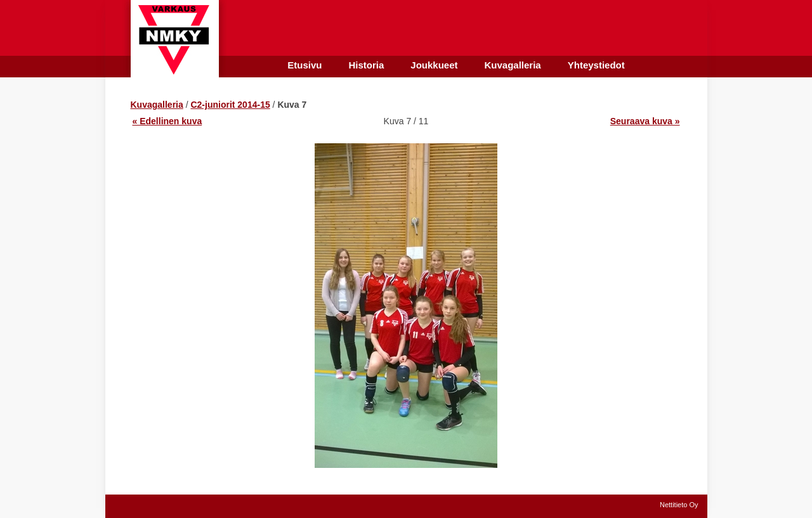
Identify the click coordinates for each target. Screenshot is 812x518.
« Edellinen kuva (167, 121)
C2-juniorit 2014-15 (230, 105)
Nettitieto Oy (679, 505)
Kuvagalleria (157, 105)
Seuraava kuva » (645, 121)
